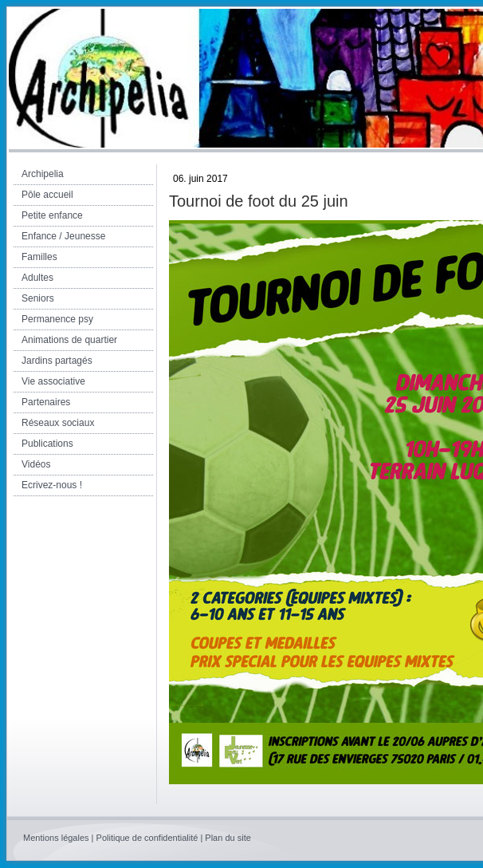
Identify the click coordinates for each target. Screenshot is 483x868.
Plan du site (228, 838)
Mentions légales (56, 838)
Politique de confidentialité (147, 838)
